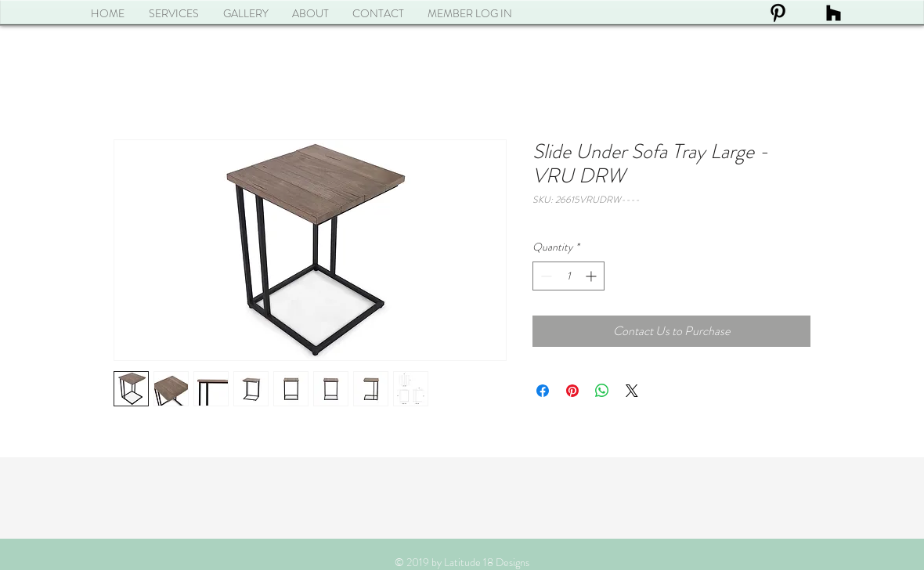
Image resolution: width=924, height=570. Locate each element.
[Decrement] (545, 276)
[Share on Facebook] (543, 391)
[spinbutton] (568, 276)
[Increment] (592, 276)
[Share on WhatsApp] (602, 391)
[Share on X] (632, 391)
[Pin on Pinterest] (572, 391)
